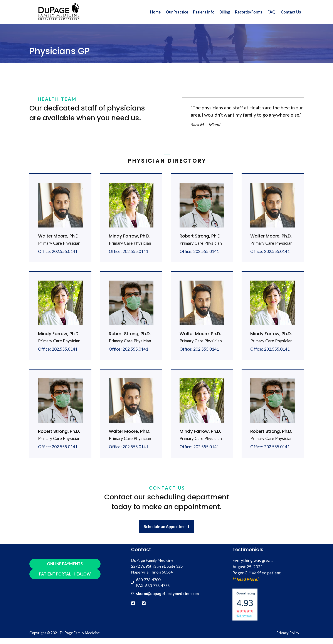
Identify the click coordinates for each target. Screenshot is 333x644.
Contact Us (291, 12)
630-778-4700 (148, 580)
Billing (225, 12)
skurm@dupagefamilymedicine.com (167, 594)
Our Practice (177, 12)
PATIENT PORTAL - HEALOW (65, 574)
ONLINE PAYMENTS (65, 564)
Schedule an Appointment (167, 527)
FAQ (272, 12)
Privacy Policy (288, 633)
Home (155, 12)
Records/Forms (249, 12)
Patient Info (204, 12)
